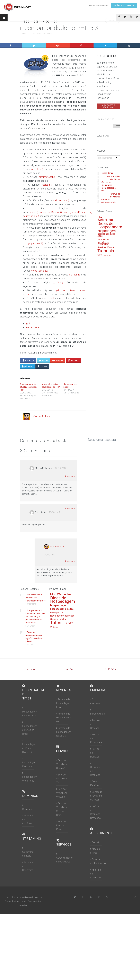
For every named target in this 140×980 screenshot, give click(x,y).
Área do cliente (124, 6)
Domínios (27, 807)
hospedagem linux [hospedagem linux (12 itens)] (104, 240)
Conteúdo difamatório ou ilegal (96, 796)
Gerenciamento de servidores (64, 858)
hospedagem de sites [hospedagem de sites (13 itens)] (106, 235)
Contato (95, 842)
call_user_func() (61, 200)
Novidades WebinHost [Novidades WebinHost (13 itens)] (103, 243)
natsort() (33, 212)
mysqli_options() (40, 271)
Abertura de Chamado (95, 874)
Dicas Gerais (107, 173)
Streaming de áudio (28, 852)
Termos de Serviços (95, 724)
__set (64, 290)
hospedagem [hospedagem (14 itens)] (107, 231)
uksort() (76, 212)
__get (56, 290)
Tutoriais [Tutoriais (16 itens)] (106, 251)
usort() (58, 212)
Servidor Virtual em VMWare (62, 793)
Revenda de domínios (28, 819)
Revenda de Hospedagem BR (64, 718)
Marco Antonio (42, 416)
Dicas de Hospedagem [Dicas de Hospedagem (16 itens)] (110, 225)
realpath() (47, 185)
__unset (81, 290)
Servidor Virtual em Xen (62, 778)
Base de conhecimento (98, 861)
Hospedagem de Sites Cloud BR (30, 746)
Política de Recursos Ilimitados (95, 812)
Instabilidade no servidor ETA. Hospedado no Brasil (36, 598)
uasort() (67, 212)
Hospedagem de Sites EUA (30, 712)
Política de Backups (95, 753)
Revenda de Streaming (28, 866)
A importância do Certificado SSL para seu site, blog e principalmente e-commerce (35, 617)
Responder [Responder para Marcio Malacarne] (70, 476)
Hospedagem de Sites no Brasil (30, 728)
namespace (33, 327)
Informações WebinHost (43, 34)
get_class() (37, 169)
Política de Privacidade (96, 738)
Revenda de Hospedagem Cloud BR (64, 732)
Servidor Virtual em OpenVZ (62, 764)
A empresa (95, 701)
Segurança (107, 185)
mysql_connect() (35, 243)
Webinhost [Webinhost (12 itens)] (107, 255)
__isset (72, 290)
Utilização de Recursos (95, 769)
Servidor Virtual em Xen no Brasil (62, 809)
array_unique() (32, 216)
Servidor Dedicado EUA (61, 825)
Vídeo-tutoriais (108, 202)
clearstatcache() (48, 177)
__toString (58, 282)
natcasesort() (46, 212)
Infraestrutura (98, 712)
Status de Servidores (115, 195)
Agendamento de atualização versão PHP (29, 387)
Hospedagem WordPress (30, 777)
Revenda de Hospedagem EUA (64, 703)
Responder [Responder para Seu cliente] (70, 509)
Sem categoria (108, 188)
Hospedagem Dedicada (30, 763)
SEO (103, 191)
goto (29, 323)
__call (28, 294)
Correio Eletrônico (96, 783)
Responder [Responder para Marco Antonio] (70, 561)
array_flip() (87, 212)
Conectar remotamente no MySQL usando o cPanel (34, 637)
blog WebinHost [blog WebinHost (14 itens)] (105, 219)
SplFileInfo (75, 275)
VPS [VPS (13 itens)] (100, 255)
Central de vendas (98, 6)
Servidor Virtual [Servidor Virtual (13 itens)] (106, 248)
